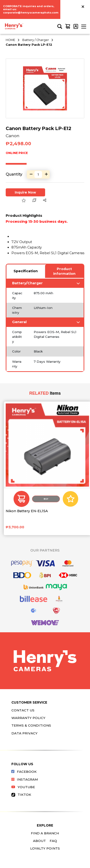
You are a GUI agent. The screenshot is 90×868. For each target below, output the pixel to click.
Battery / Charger (36, 40)
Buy (46, 499)
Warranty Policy (28, 718)
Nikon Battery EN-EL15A (27, 511)
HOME (10, 40)
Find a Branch (45, 833)
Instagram (25, 779)
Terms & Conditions (31, 725)
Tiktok (21, 795)
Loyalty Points (45, 848)
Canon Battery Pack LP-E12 (29, 45)
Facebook (24, 772)
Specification (26, 271)
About (39, 841)
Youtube (23, 787)
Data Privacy (24, 733)
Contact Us (23, 710)
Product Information (64, 271)
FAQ (53, 841)
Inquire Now (25, 192)
